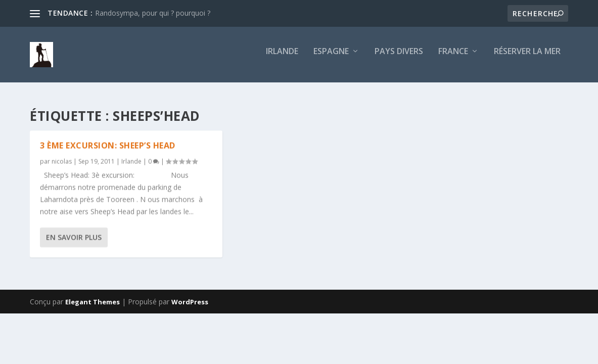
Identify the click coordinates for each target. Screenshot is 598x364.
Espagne (331, 59)
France (453, 59)
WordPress (190, 302)
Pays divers (399, 59)
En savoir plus (74, 237)
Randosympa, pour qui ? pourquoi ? (153, 13)
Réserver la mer (527, 59)
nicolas (62, 162)
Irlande (282, 59)
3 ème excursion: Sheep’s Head (108, 146)
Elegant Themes (93, 302)
